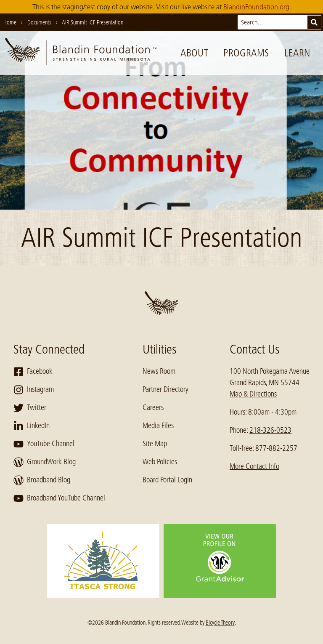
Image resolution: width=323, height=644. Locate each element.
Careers (153, 407)
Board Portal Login (167, 480)
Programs (246, 53)
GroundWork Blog (45, 462)
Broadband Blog (42, 480)
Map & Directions (253, 394)
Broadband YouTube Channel (59, 498)
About (194, 53)
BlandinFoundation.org (256, 7)
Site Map (155, 444)
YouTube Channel (44, 444)
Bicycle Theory (220, 623)
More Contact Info (254, 466)
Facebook (33, 372)
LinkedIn (32, 426)
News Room (159, 371)
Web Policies (160, 462)
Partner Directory (165, 389)
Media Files (158, 426)
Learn (297, 53)
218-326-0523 (270, 430)
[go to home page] (81, 53)
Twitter (30, 408)
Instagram (34, 390)
